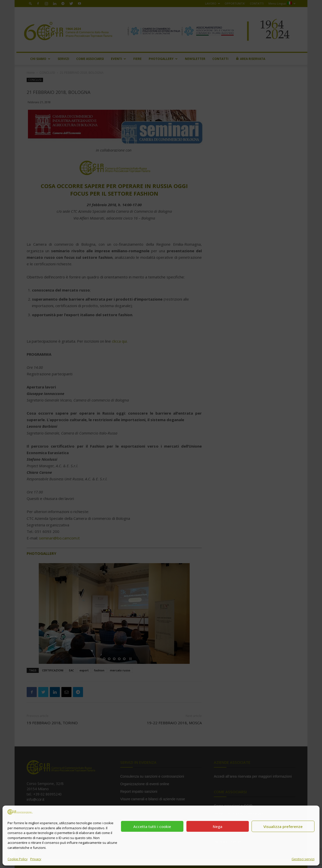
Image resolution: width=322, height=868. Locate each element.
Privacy (36, 859)
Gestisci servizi (303, 859)
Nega (218, 826)
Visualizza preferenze (283, 826)
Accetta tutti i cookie (152, 826)
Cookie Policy (18, 859)
